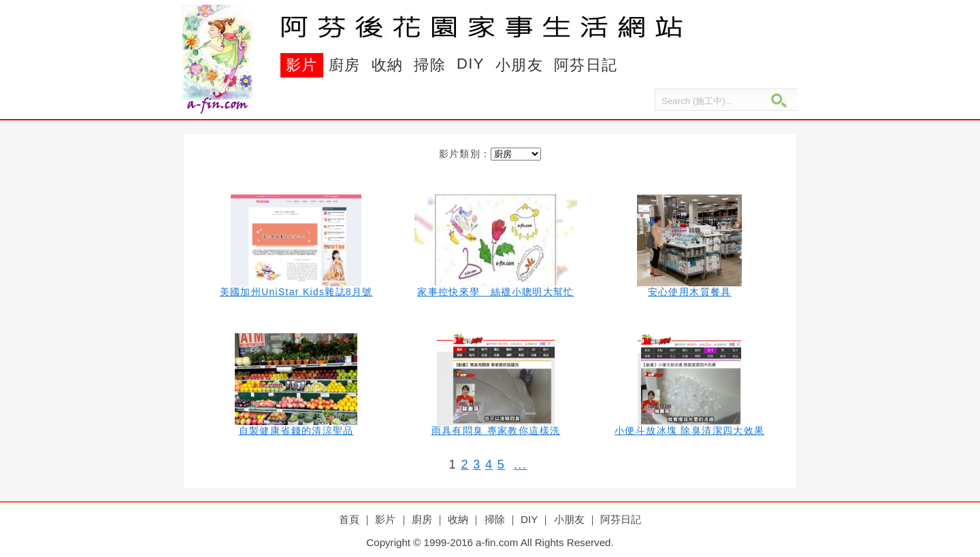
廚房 (345, 65)
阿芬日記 (586, 65)
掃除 (430, 65)
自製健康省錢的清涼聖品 (296, 431)
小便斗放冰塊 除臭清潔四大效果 (689, 431)
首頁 (349, 519)
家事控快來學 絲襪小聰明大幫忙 (496, 292)
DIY (471, 64)
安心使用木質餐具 (690, 292)
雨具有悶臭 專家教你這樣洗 (496, 431)
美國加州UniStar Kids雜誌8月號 (296, 292)
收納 (388, 65)
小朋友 (519, 65)
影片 (302, 65)
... (520, 465)
